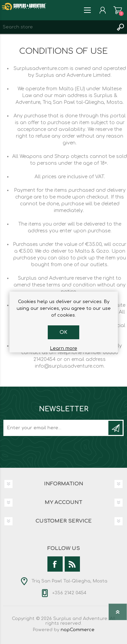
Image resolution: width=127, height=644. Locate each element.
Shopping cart (118, 10)
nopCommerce (78, 630)
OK (63, 332)
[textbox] (57, 27)
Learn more (64, 348)
